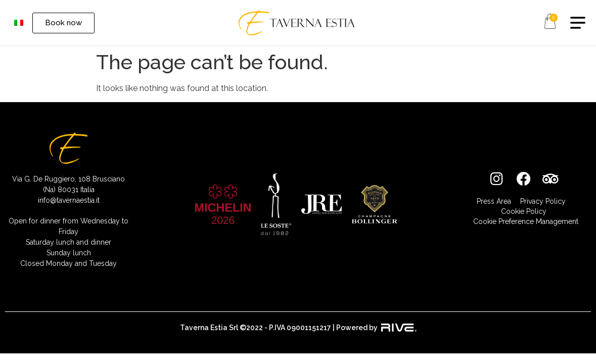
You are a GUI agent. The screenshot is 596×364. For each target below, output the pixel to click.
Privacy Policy (543, 201)
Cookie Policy (524, 211)
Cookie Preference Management (526, 221)
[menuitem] (19, 23)
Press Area (494, 201)
